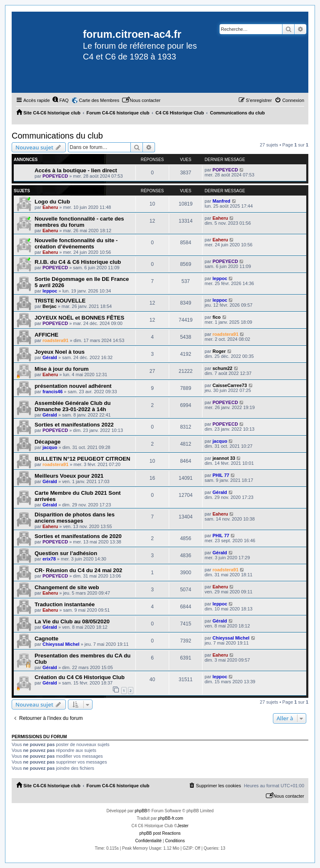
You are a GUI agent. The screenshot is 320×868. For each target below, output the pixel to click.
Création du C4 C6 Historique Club (80, 677)
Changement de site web (67, 587)
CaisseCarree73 (230, 385)
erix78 (49, 559)
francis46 (52, 392)
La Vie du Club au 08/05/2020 (72, 621)
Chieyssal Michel (61, 644)
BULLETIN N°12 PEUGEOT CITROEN (82, 459)
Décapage (47, 442)
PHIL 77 (221, 475)
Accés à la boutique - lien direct (76, 170)
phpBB (141, 811)
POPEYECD (55, 176)
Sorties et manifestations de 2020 (78, 536)
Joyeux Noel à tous (60, 352)
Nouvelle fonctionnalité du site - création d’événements (76, 243)
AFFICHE (46, 335)
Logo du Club (52, 202)
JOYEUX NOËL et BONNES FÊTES (79, 318)
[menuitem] (60, 100)
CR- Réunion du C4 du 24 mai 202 (78, 570)
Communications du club (57, 136)
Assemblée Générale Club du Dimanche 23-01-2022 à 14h (73, 406)
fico (217, 317)
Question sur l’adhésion (66, 553)
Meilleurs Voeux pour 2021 (69, 476)
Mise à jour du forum (62, 369)
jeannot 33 (224, 458)
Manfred (221, 201)
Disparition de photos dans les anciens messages (75, 518)
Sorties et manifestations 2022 (74, 425)
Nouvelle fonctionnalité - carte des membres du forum (79, 222)
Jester (183, 826)
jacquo (50, 447)
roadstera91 (55, 340)
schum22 (222, 368)
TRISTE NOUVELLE (60, 301)
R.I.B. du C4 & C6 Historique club (78, 262)
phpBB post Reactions (160, 833)
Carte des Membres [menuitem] (99, 100)
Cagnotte (46, 639)
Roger (219, 351)
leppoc (50, 291)
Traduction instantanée (65, 604)
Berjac (50, 306)
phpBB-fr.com (171, 818)
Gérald (50, 357)
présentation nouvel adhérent (73, 386)
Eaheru (50, 207)
